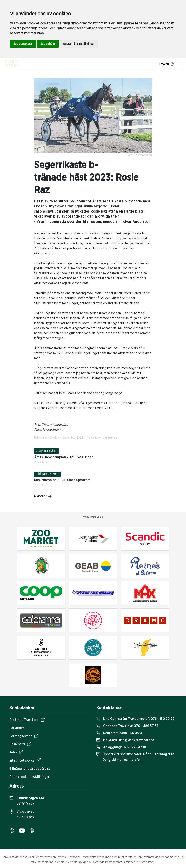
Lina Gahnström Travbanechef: (135, 719)
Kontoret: (120, 733)
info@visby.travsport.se (101, 438)
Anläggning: (121, 747)
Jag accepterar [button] (23, 44)
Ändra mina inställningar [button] (79, 44)
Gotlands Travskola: (127, 726)
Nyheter (43, 497)
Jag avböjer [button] (48, 44)
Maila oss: (125, 740)
